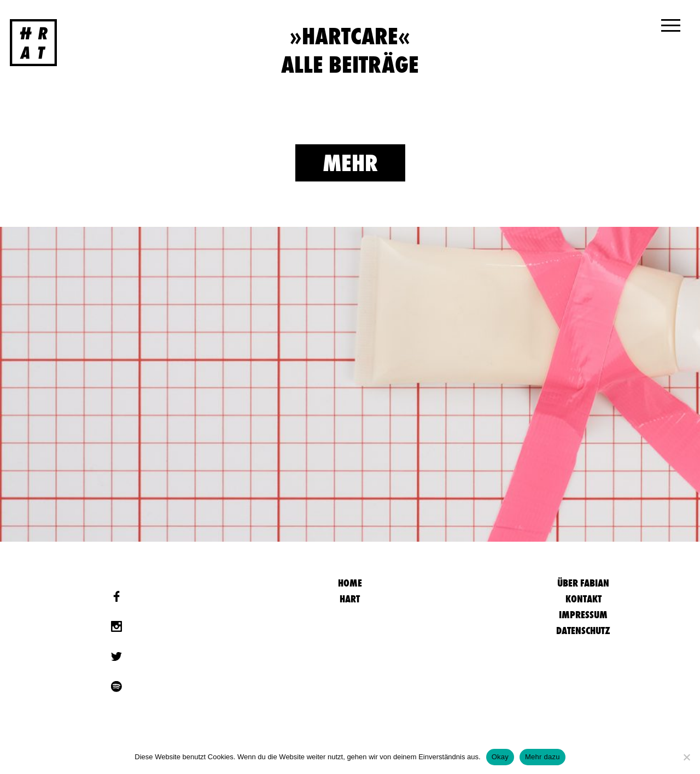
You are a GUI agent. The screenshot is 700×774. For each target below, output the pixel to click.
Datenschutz (583, 631)
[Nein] (686, 757)
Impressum (583, 615)
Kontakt (584, 599)
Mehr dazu (542, 757)
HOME (350, 583)
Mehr (350, 163)
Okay (500, 757)
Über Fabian (583, 583)
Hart (350, 599)
